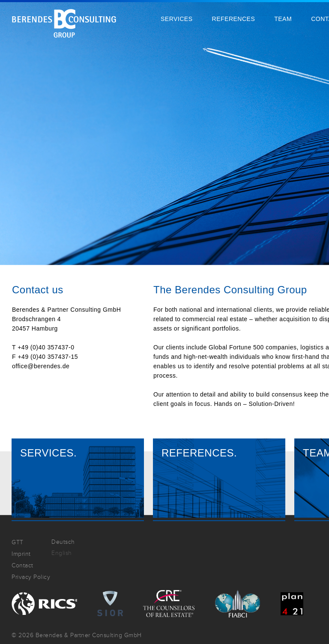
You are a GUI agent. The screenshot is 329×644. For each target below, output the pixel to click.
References (234, 19)
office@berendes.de (41, 366)
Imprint (21, 554)
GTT (18, 542)
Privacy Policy (31, 577)
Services (177, 19)
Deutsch (63, 542)
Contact (22, 565)
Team (283, 19)
